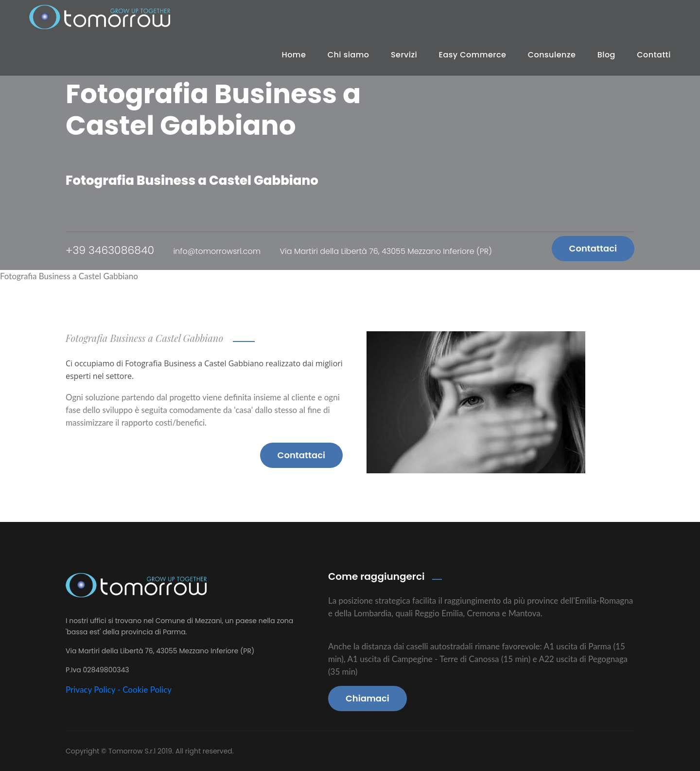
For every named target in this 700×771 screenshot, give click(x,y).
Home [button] (294, 55)
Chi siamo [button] (349, 55)
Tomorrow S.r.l (133, 751)
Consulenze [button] (552, 55)
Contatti (654, 55)
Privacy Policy (90, 690)
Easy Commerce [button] (473, 55)
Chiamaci (367, 698)
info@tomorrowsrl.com (217, 251)
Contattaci (593, 248)
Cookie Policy (147, 690)
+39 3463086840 (110, 250)
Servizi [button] (404, 55)
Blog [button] (606, 55)
